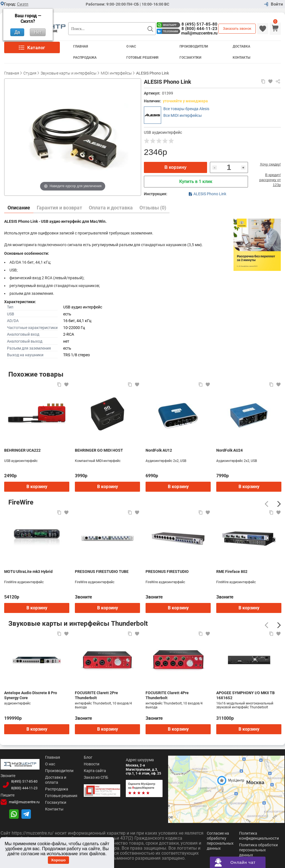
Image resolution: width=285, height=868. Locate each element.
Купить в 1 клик (196, 181)
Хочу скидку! (270, 164)
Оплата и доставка (111, 208)
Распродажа (85, 58)
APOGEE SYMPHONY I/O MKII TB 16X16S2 (245, 695)
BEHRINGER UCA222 (22, 450)
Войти (277, 4)
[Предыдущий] (266, 504)
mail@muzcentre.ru (199, 33)
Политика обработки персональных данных (258, 849)
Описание (19, 208)
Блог (87, 757)
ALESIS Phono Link (207, 194)
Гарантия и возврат (59, 208)
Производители (194, 46)
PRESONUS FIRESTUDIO (167, 572)
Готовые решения (142, 58)
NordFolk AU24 (229, 450)
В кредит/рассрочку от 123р (270, 180)
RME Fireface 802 (232, 572)
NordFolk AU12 (159, 450)
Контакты (241, 58)
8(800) (24, 788)
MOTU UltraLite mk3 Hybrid (28, 572)
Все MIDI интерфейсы (183, 115)
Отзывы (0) (153, 208)
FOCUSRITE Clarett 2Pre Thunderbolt (96, 695)
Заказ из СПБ (95, 777)
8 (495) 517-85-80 (199, 24)
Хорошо (58, 860)
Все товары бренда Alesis (186, 109)
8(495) (24, 781)
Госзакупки (190, 58)
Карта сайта (94, 771)
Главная (81, 46)
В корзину (175, 167)
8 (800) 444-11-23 (199, 29)
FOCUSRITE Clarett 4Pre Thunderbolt (167, 695)
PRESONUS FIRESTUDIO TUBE (102, 572)
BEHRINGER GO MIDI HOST (99, 450)
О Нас (131, 46)
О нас (49, 764)
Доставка (241, 46)
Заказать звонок (237, 29)
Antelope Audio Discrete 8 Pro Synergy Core (31, 695)
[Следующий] (279, 504)
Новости (90, 764)
